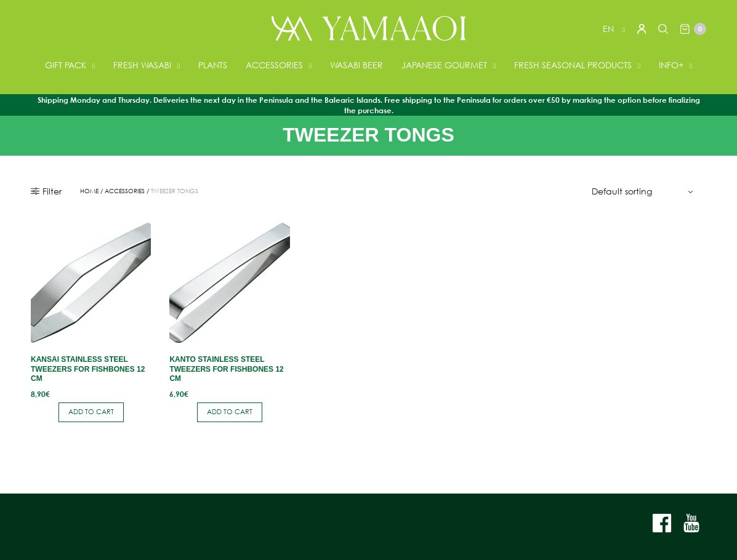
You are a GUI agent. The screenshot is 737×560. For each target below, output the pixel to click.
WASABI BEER (356, 65)
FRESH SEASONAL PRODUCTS (573, 65)
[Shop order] (644, 191)
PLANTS (213, 65)
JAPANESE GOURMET (444, 65)
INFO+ (671, 65)
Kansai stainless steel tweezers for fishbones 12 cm (88, 369)
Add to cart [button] (91, 412)
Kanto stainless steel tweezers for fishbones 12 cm (226, 369)
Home (89, 191)
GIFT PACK (66, 65)
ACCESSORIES (274, 65)
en (610, 29)
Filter (46, 191)
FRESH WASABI (142, 65)
